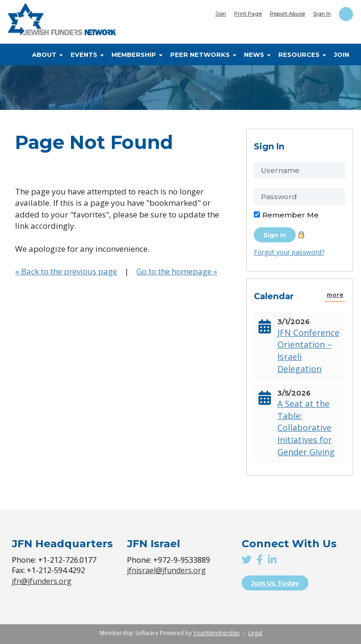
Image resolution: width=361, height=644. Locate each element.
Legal (255, 633)
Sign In (322, 14)
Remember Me (290, 215)
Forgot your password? (289, 252)
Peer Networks (203, 54)
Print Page (248, 14)
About (47, 54)
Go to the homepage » (177, 271)
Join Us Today (275, 583)
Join (221, 14)
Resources (302, 54)
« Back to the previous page (66, 271)
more (335, 295)
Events (87, 54)
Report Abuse (287, 14)
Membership (137, 54)
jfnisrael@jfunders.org (166, 570)
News (257, 54)
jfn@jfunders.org (42, 581)
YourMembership (216, 633)
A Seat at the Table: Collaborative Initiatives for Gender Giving (306, 428)
